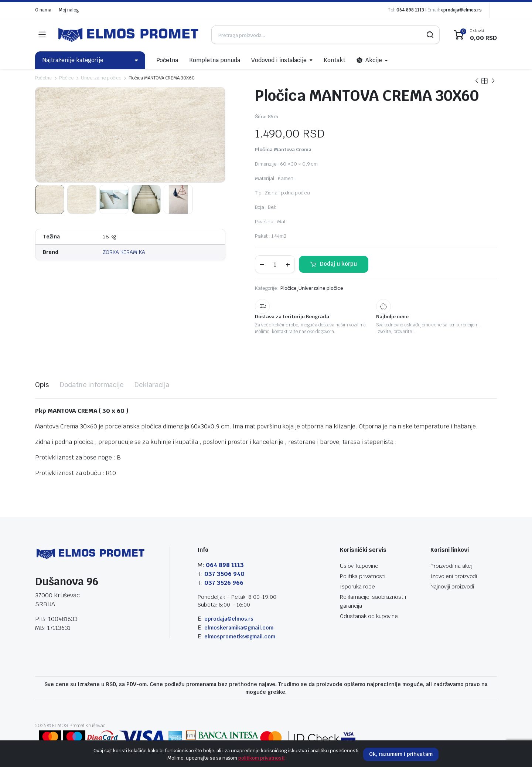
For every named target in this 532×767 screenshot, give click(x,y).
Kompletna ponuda (215, 60)
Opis (42, 385)
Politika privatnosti (363, 576)
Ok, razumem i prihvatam (401, 754)
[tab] (42, 385)
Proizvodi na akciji (452, 566)
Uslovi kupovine (359, 566)
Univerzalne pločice (101, 78)
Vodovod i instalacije (279, 60)
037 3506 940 (224, 574)
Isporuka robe (357, 587)
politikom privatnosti (261, 758)
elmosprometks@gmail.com (240, 637)
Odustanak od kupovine (369, 616)
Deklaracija (152, 385)
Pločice (66, 78)
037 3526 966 (224, 583)
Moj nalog (69, 10)
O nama (43, 10)
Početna (167, 60)
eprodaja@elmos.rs (462, 10)
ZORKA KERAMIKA (124, 252)
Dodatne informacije (92, 385)
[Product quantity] (275, 264)
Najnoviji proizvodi (452, 587)
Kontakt (335, 60)
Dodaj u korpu (338, 264)
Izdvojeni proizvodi (454, 576)
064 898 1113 (410, 10)
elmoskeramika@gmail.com (239, 628)
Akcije (369, 60)
